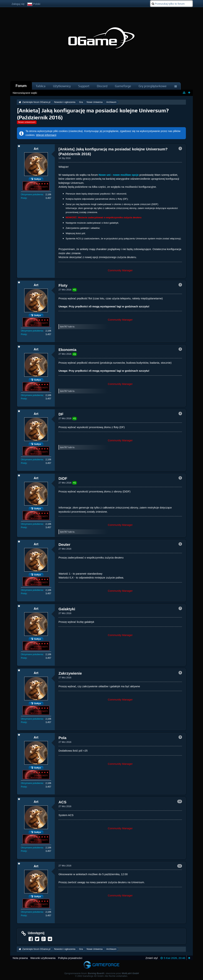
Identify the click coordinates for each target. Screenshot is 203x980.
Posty (24, 198)
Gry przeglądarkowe (153, 86)
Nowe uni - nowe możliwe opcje (119, 175)
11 (180, 866)
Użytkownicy (62, 86)
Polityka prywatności (70, 958)
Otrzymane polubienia (32, 194)
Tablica (41, 86)
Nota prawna (20, 958)
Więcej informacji (46, 135)
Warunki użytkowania (43, 958)
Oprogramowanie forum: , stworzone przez (101, 973)
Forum (21, 86)
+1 (74, 290)
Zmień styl (151, 958)
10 (180, 801)
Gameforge (123, 86)
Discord (102, 86)
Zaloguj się (18, 4)
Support (84, 86)
